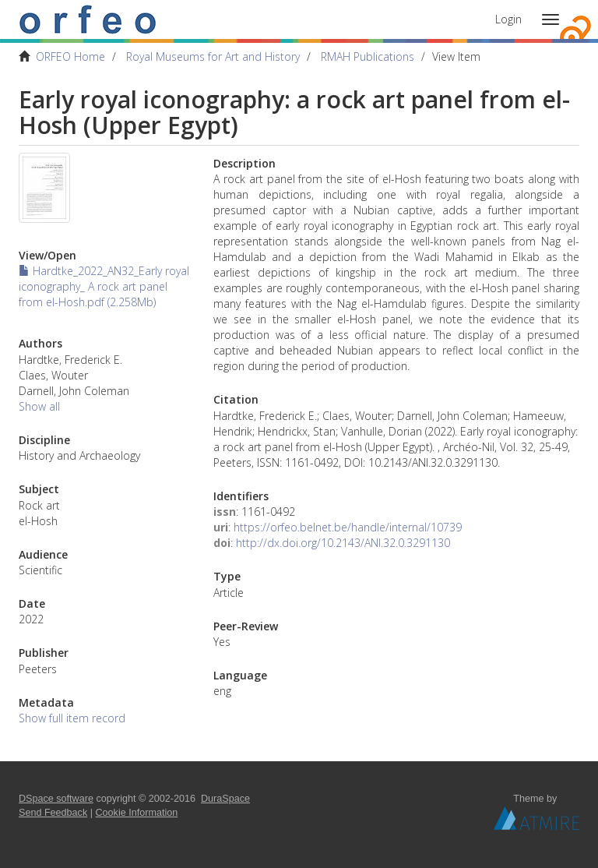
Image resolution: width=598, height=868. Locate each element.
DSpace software (56, 799)
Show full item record (72, 718)
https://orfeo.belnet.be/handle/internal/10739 (348, 527)
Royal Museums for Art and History (213, 56)
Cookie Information (137, 813)
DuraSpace (225, 799)
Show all (39, 406)
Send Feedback (53, 813)
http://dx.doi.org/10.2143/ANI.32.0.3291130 (343, 543)
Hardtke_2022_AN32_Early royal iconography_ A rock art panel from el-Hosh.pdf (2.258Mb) (104, 286)
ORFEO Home (70, 56)
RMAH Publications (368, 56)
